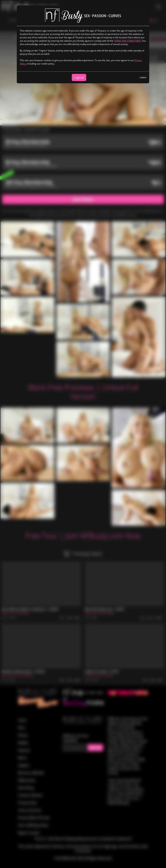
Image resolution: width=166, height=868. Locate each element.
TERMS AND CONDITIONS (127, 41)
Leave (143, 77)
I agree (79, 77)
